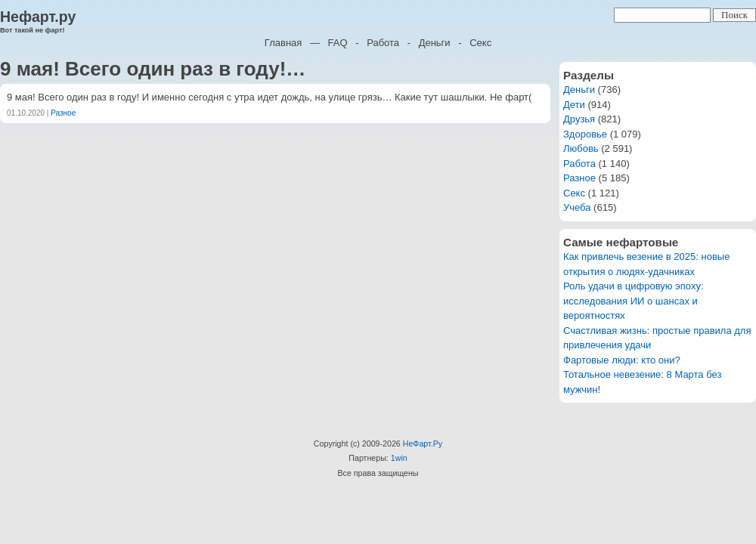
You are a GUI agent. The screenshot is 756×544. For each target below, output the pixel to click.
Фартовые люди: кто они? (622, 360)
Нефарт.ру (38, 17)
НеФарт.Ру (423, 444)
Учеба (577, 207)
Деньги (435, 43)
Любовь (581, 148)
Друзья (579, 119)
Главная (283, 43)
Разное (63, 113)
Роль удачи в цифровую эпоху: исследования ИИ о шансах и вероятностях (634, 301)
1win (399, 458)
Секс (480, 43)
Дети (574, 105)
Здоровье (585, 134)
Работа (383, 43)
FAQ (338, 43)
